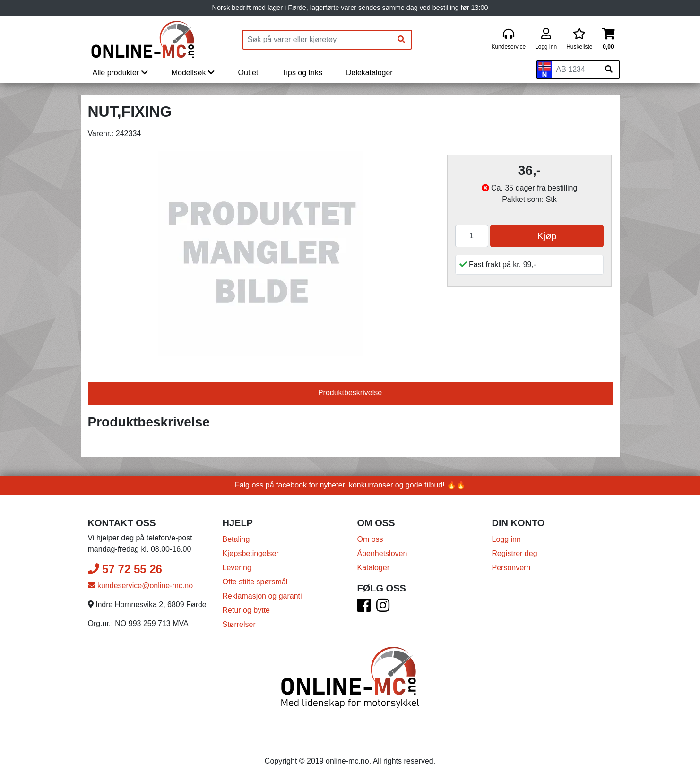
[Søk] (401, 40)
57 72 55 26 (125, 569)
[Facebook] (364, 608)
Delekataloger (369, 73)
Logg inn (506, 539)
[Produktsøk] (317, 40)
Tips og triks (302, 73)
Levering (237, 568)
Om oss (370, 539)
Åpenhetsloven (382, 553)
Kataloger (374, 568)
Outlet (248, 73)
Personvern (511, 568)
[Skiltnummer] (575, 70)
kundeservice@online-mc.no (141, 586)
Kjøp (547, 236)
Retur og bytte (246, 610)
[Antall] (472, 236)
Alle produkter (120, 73)
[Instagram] (383, 608)
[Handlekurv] (609, 39)
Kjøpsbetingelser (251, 553)
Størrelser (239, 624)
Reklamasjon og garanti (262, 596)
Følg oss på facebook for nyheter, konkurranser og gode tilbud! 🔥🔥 (350, 485)
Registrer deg (515, 553)
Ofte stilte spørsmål (255, 582)
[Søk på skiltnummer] (609, 70)
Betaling (236, 539)
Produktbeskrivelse (350, 393)
